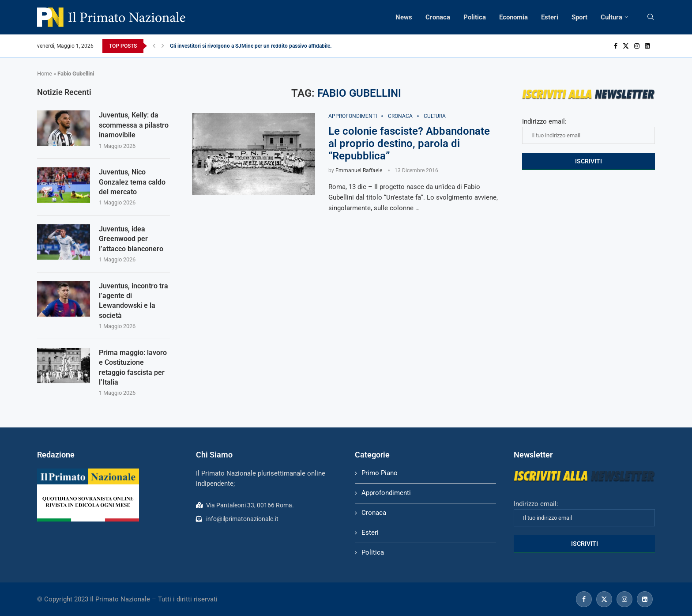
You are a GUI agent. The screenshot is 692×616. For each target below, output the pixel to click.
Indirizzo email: (589, 131)
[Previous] (154, 46)
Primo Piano (380, 473)
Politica (475, 17)
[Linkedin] (647, 46)
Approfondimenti (386, 493)
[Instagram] (637, 46)
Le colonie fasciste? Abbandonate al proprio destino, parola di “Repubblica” (409, 144)
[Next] (163, 46)
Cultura (611, 17)
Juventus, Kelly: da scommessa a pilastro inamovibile (134, 125)
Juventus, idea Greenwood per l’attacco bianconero (131, 239)
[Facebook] (616, 46)
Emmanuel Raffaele (359, 170)
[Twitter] (626, 46)
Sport (579, 17)
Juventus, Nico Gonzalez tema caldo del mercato (132, 182)
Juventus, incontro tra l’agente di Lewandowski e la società (134, 301)
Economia (513, 17)
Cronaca (438, 17)
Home (45, 74)
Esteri (550, 17)
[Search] (651, 17)
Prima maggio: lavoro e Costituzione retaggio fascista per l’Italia (133, 367)
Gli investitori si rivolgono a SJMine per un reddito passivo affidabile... (252, 46)
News (404, 17)
